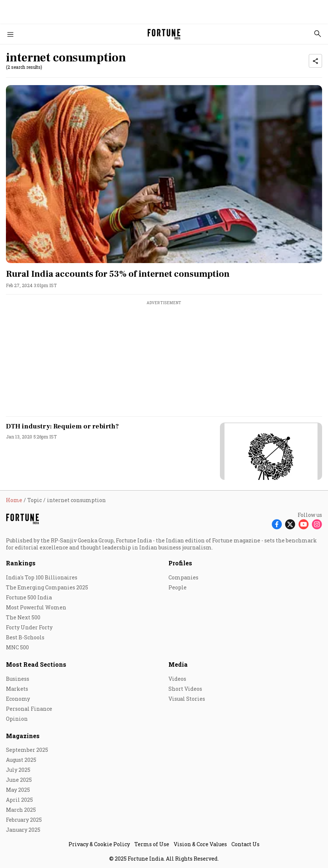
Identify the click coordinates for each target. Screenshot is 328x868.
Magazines (23, 736)
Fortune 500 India (29, 597)
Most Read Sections (36, 664)
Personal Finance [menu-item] (29, 709)
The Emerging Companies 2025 (47, 587)
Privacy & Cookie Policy (99, 844)
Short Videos (185, 689)
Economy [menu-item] (18, 699)
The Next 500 (23, 617)
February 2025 (24, 820)
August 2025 (21, 760)
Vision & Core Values (200, 844)
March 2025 (21, 810)
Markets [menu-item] (17, 689)
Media (178, 664)
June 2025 (19, 780)
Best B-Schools (25, 637)
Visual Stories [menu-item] (187, 699)
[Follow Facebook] (277, 524)
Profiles (180, 563)
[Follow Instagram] (317, 524)
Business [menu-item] (18, 679)
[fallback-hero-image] (164, 174)
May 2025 (18, 790)
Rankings (21, 563)
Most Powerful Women (36, 607)
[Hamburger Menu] (10, 34)
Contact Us (245, 844)
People (178, 587)
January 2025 (23, 830)
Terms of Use (152, 844)
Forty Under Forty (29, 627)
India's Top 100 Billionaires (42, 577)
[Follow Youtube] (304, 524)
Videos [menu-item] (177, 679)
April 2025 (19, 800)
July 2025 (18, 770)
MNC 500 (17, 647)
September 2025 (27, 750)
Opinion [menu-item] (17, 719)
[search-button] (318, 34)
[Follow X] (290, 524)
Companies (183, 577)
